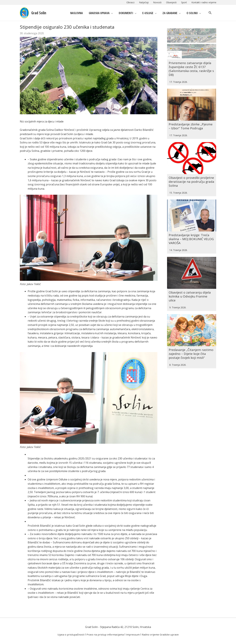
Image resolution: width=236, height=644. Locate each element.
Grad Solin (41, 13)
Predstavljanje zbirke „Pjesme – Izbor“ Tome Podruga (191, 118)
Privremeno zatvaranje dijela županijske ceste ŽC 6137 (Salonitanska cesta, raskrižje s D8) (191, 65)
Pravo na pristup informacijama (105, 634)
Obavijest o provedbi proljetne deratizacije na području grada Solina (187, 169)
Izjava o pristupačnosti (70, 634)
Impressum (134, 634)
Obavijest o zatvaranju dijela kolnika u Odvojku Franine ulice (190, 276)
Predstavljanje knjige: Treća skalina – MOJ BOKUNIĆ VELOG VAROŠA (190, 223)
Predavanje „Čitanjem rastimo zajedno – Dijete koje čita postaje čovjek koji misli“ (191, 329)
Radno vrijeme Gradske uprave (162, 634)
